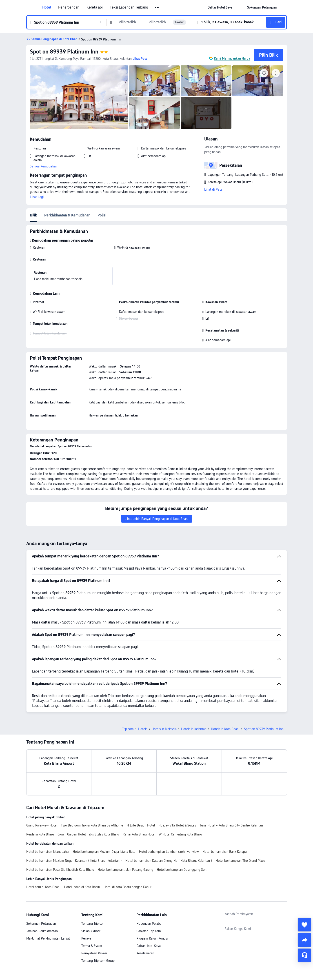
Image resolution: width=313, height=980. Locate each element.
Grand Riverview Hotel (42, 794)
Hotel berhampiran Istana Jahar (48, 820)
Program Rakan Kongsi (152, 907)
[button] (158, 8)
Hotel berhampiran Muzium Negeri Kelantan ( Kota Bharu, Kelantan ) (74, 829)
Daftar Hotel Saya (149, 914)
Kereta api (95, 7)
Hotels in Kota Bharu (225, 697)
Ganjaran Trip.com (149, 900)
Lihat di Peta (213, 189)
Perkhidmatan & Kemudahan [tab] (67, 215)
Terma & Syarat (92, 914)
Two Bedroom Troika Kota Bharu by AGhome (92, 794)
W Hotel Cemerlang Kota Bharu (180, 803)
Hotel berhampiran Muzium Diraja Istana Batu (104, 820)
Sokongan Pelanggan (41, 892)
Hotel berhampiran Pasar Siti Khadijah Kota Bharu (60, 838)
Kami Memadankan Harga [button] (232, 58)
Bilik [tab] (33, 215)
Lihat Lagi (37, 197)
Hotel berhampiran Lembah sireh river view (169, 820)
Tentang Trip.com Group (98, 929)
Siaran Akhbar (91, 900)
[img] (79, 97)
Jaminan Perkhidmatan (42, 900)
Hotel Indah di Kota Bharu (82, 855)
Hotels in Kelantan (194, 697)
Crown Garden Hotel (72, 803)
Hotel (47, 7)
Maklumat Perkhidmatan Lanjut (48, 907)
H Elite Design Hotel (141, 794)
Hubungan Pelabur (149, 892)
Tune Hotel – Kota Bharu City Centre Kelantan (231, 794)
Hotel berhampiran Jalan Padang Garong (125, 838)
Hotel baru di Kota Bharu (43, 855)
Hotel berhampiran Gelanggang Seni (182, 838)
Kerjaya (86, 907)
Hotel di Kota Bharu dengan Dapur (127, 855)
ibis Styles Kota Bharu (104, 803)
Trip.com (128, 697)
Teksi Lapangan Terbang (129, 7)
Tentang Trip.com (93, 892)
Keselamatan (145, 922)
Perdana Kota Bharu (40, 803)
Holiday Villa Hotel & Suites (177, 794)
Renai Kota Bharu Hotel (139, 803)
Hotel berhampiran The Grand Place (240, 829)
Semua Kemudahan (43, 166)
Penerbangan (69, 7)
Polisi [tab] (102, 215)
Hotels (143, 697)
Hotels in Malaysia (164, 697)
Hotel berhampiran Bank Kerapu (225, 820)
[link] (220, 7)
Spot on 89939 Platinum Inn (64, 52)
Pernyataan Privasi (94, 922)
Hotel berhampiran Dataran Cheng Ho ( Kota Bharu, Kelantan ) (169, 829)
